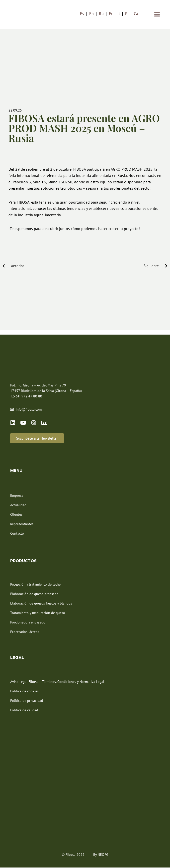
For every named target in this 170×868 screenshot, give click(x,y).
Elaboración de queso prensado (34, 594)
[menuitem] (82, 14)
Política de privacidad (27, 701)
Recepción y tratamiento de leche (35, 585)
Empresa (17, 496)
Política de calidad (24, 710)
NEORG (103, 855)
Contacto (17, 534)
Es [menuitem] (82, 14)
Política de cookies (24, 691)
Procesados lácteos (25, 632)
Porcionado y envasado (28, 622)
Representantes (22, 524)
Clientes (16, 515)
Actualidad (18, 505)
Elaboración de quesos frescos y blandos (41, 604)
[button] (37, 438)
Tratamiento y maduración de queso (38, 613)
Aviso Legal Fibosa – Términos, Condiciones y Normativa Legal (57, 682)
